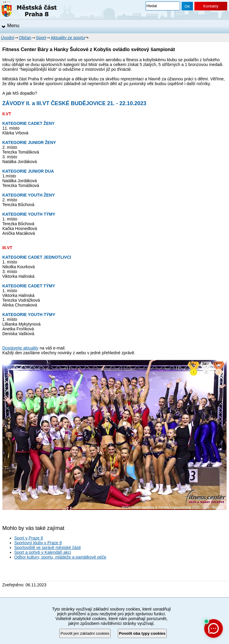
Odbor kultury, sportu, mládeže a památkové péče (60, 557)
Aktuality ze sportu (68, 38)
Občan (25, 38)
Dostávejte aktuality (20, 348)
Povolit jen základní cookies (85, 633)
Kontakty (211, 6)
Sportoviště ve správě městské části (48, 548)
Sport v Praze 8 (29, 538)
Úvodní (7, 38)
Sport (41, 38)
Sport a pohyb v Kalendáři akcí (43, 552)
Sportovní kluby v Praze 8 (38, 543)
